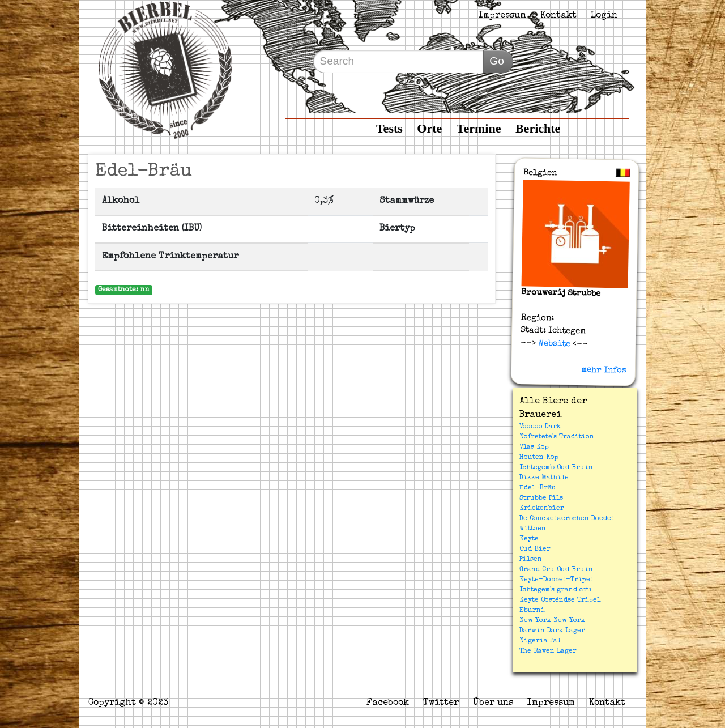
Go (497, 61)
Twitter (441, 703)
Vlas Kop (534, 448)
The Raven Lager (548, 652)
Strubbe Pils (541, 499)
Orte (429, 128)
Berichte (538, 128)
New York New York (552, 621)
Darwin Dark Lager (552, 631)
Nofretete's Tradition (557, 437)
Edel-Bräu (538, 488)
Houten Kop (539, 458)
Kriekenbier (542, 509)
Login (604, 16)
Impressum (502, 16)
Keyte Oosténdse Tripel (560, 601)
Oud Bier (535, 550)
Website (553, 343)
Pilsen (531, 560)
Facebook (388, 703)
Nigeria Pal (540, 641)
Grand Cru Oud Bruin (556, 570)
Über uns (493, 703)
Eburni (532, 611)
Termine (479, 128)
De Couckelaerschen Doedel (567, 519)
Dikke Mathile (544, 478)
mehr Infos (604, 370)
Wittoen (533, 529)
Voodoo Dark (540, 427)
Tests (389, 128)
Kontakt (558, 16)
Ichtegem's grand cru (556, 590)
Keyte (529, 539)
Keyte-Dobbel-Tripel (556, 580)
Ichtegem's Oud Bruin (556, 468)
